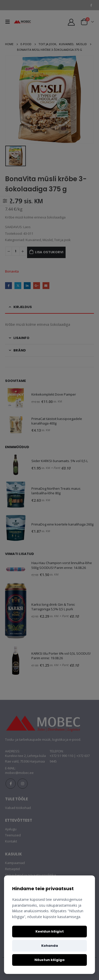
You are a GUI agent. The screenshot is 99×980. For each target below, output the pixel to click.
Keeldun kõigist (50, 931)
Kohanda (50, 946)
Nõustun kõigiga (50, 960)
